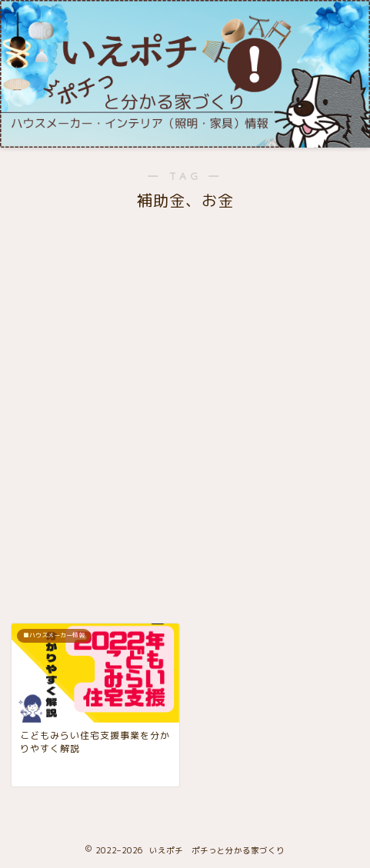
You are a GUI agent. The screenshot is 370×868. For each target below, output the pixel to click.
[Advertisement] (185, 404)
